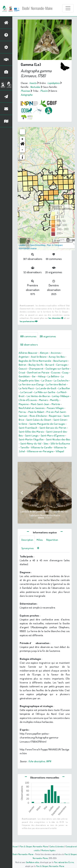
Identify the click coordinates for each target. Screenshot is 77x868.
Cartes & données (57, 846)
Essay (66, 372)
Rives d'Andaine (38, 416)
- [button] (22, 150)
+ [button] (22, 139)
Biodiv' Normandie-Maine (37, 8)
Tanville (25, 447)
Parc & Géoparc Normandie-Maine (34, 846)
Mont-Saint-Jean (40, 404)
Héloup (42, 376)
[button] (22, 145)
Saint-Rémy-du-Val (31, 443)
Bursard (50, 365)
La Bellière (53, 376)
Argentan (24, 357)
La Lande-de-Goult (46, 388)
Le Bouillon (64, 388)
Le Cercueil (26, 392)
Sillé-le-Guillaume (60, 443)
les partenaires (29, 321)
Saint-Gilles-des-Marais (31, 432)
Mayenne (24, 404)
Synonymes (28, 548)
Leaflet (22, 245)
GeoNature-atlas (33, 862)
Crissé (22, 372)
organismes (48, 336)
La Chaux (47, 380)
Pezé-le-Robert (36, 412)
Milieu (40, 540)
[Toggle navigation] (68, 8)
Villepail (60, 451)
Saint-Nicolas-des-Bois (58, 439)
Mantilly (54, 400)
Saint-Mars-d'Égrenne (53, 435)
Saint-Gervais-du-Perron (53, 428)
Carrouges (62, 365)
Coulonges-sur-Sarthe (57, 369)
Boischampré (60, 361)
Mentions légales (48, 850)
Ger (34, 376)
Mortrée (56, 404)
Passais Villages (55, 408)
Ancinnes (56, 353)
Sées (46, 443)
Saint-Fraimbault (28, 428)
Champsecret (36, 369)
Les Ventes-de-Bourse (38, 396)
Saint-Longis (32, 435)
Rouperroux (55, 416)
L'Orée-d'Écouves (28, 400)
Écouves (56, 372)
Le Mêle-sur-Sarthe (45, 392)
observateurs (29, 344)
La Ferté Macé (26, 388)
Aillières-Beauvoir (28, 353)
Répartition (52, 540)
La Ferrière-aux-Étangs (31, 384)
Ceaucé (23, 369)
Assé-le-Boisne (39, 357)
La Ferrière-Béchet (56, 384)
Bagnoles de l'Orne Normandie (35, 361)
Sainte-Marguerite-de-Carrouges (47, 424)
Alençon (44, 353)
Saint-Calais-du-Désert (39, 420)
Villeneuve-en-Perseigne (40, 451)
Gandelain (24, 376)
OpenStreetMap (38, 245)
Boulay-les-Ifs (36, 365)
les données (56, 318)
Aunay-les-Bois (57, 357)
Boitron (22, 365)
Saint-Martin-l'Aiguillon (31, 439)
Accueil (16, 846)
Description (27, 540)
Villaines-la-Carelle (41, 447)
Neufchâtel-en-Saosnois (32, 408)
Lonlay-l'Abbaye (60, 396)
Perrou (22, 412)
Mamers (43, 400)
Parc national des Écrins (64, 862)
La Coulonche (61, 380)
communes (28, 336)
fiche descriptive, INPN (40, 761)
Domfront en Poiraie (38, 372)
